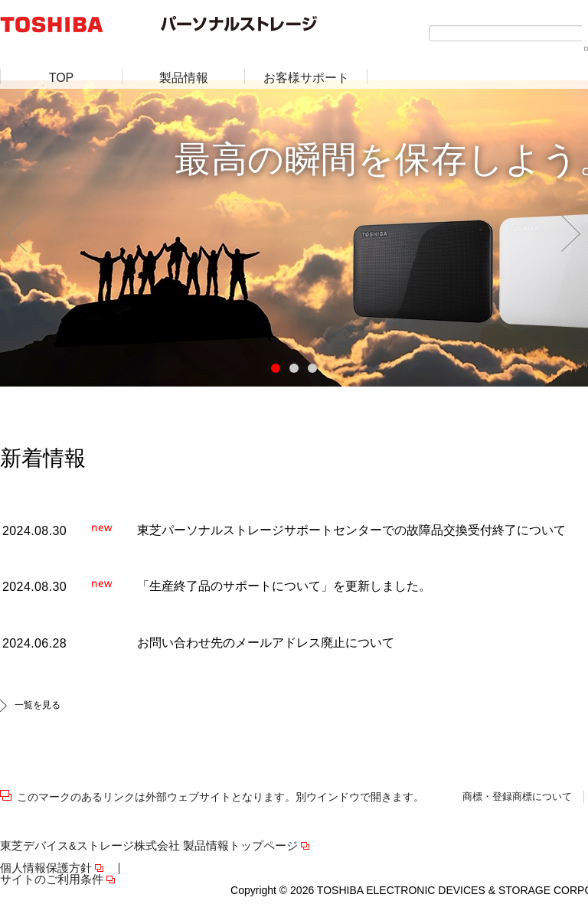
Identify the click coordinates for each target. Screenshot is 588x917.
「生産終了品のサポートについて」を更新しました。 (284, 586)
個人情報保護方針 (46, 868)
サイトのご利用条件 (52, 880)
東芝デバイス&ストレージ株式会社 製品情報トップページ (149, 846)
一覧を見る (38, 705)
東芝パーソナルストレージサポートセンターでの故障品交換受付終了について (351, 530)
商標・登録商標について (517, 797)
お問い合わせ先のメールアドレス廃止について (266, 643)
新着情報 (43, 458)
